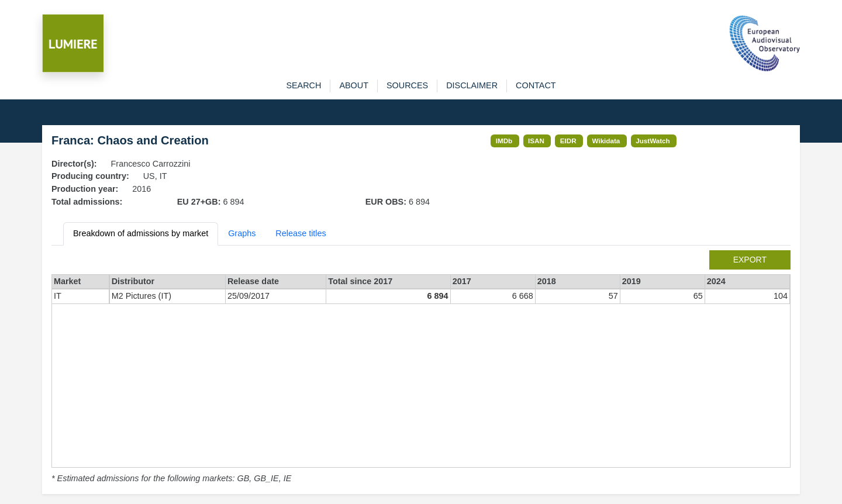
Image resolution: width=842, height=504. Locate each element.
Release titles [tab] (301, 233)
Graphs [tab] (242, 233)
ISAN (536, 141)
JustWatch (653, 141)
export (750, 260)
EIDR (568, 141)
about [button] (354, 85)
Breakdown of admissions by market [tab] (141, 233)
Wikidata (606, 141)
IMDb (504, 141)
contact (536, 85)
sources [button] (407, 85)
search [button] (303, 85)
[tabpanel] (421, 368)
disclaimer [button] (472, 85)
